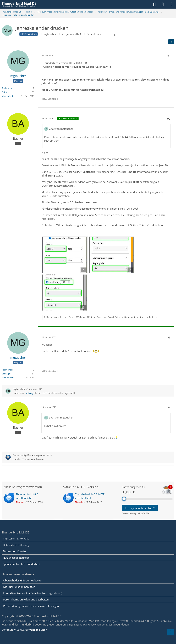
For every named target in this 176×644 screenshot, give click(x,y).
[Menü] (172, 4)
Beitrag (29, 393)
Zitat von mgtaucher (61, 129)
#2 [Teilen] (169, 118)
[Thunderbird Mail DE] (19, 4)
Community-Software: (25, 630)
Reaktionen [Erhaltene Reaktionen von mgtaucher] (7, 88)
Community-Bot (22, 455)
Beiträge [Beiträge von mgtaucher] (6, 92)
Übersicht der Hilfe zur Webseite (22, 580)
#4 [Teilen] (169, 407)
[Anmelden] (163, 4)
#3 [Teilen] (169, 337)
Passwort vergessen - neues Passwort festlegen (31, 606)
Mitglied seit (8, 96)
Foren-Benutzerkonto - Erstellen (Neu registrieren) (33, 593)
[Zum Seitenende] (170, 632)
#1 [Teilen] (169, 56)
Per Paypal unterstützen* (140, 508)
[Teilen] (171, 42)
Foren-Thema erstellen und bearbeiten (26, 599)
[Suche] (154, 4)
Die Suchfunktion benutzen (19, 587)
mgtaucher (50, 34)
